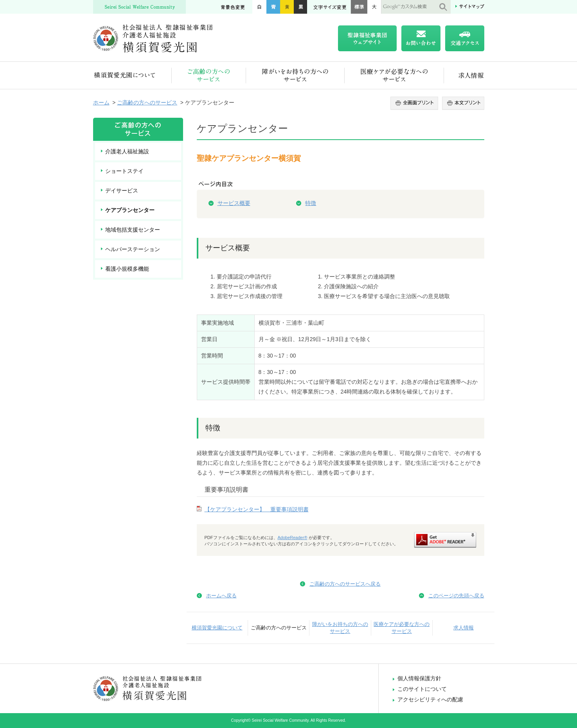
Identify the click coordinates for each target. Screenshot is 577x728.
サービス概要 (234, 203)
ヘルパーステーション (133, 249)
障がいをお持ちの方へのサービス (295, 75)
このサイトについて (422, 689)
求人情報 (464, 75)
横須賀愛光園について (132, 75)
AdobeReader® (293, 537)
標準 (359, 7)
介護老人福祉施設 (127, 151)
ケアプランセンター (130, 210)
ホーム (101, 102)
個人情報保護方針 (419, 678)
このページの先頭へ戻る (456, 596)
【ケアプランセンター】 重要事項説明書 (257, 509)
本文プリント (462, 103)
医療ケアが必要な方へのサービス (394, 75)
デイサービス (122, 191)
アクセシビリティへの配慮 (430, 699)
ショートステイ (124, 171)
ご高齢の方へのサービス (209, 75)
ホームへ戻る (221, 596)
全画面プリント (415, 103)
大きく (374, 7)
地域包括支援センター (133, 230)
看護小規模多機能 (127, 269)
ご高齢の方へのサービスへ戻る (345, 584)
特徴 (311, 203)
